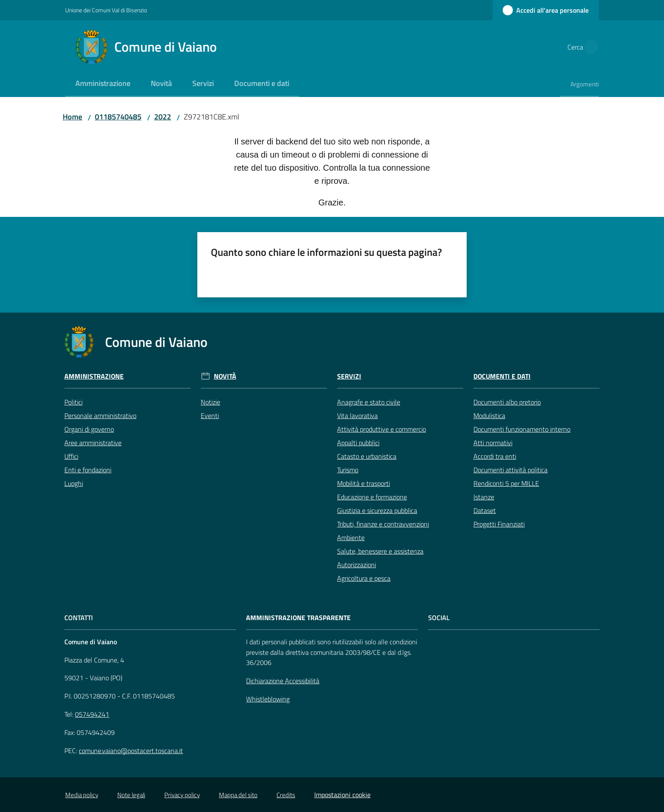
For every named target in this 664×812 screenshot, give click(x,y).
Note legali (131, 795)
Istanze (484, 497)
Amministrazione (94, 376)
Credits (286, 795)
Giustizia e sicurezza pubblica (377, 510)
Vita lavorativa (357, 416)
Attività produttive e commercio (382, 429)
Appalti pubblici (358, 443)
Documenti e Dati (502, 376)
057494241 (92, 714)
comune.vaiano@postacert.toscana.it (131, 751)
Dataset (485, 510)
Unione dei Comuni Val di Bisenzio (106, 10)
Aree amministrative (93, 443)
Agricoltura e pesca (364, 578)
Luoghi (74, 483)
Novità (225, 376)
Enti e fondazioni (88, 470)
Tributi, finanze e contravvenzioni (383, 524)
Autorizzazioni (357, 565)
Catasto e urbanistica (367, 456)
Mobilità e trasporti (364, 483)
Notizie (210, 402)
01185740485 (118, 117)
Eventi (210, 416)
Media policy (82, 795)
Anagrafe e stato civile (369, 402)
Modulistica (489, 416)
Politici (73, 402)
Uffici (71, 456)
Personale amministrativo (100, 416)
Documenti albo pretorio (507, 402)
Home (72, 117)
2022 (163, 117)
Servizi (349, 376)
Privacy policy (182, 795)
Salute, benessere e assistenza (380, 551)
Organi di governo (89, 429)
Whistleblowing (268, 699)
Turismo (348, 470)
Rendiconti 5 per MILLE (506, 483)
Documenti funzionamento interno (522, 429)
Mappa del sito (238, 795)
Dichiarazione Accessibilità (283, 681)
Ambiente (351, 538)
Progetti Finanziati (499, 524)
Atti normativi (493, 443)
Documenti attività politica (510, 470)
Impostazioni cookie (342, 795)
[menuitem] (103, 84)
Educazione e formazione (372, 497)
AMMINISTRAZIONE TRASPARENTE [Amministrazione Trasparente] (298, 618)
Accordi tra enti (495, 456)
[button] (589, 47)
